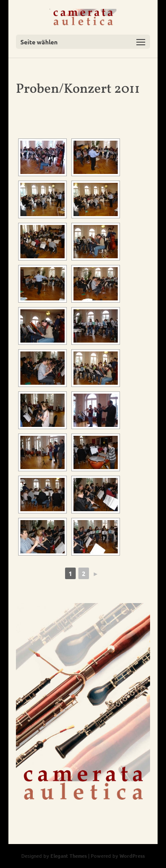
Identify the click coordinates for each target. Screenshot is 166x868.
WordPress (132, 856)
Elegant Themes (69, 856)
